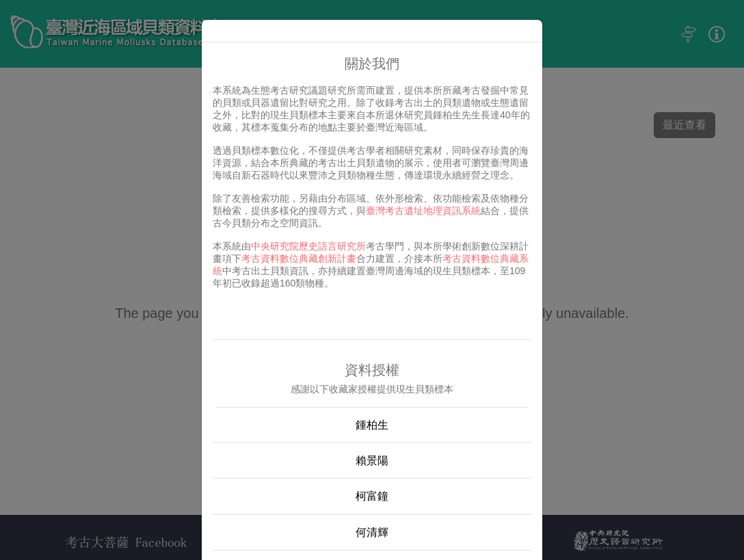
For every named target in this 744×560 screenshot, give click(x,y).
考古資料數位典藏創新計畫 (299, 258)
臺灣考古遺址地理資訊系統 (423, 211)
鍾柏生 (372, 425)
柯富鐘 (372, 496)
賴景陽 (372, 461)
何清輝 (372, 532)
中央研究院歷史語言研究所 (308, 246)
